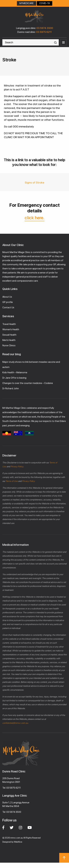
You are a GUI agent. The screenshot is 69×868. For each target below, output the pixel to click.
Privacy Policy (17, 466)
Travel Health (9, 324)
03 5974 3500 (45, 28)
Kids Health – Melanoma (15, 372)
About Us (7, 297)
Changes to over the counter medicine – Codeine (28, 383)
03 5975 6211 (44, 32)
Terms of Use (12, 481)
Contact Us (8, 307)
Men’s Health (9, 340)
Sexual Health (9, 335)
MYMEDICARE (27, 3)
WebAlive (18, 842)
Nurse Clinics (9, 345)
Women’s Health (11, 329)
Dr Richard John (11, 388)
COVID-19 (45, 3)
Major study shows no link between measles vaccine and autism (31, 365)
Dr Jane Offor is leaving (14, 378)
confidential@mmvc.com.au (15, 723)
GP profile (8, 302)
